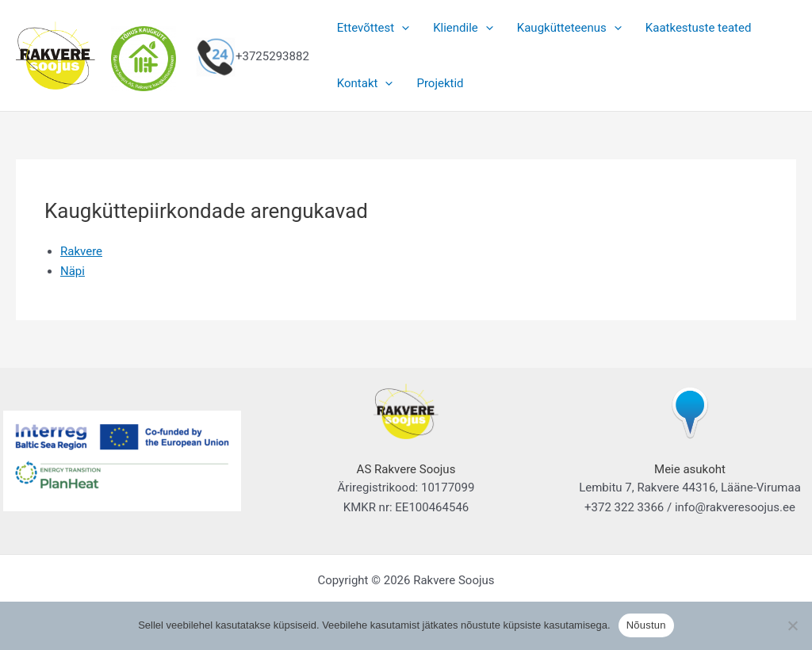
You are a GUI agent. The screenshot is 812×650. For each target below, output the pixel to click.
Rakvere (81, 251)
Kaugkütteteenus (569, 28)
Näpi (73, 271)
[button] (402, 28)
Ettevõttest (373, 28)
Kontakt (365, 83)
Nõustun (646, 625)
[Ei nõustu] (792, 625)
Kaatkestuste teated (699, 28)
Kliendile (463, 28)
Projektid (440, 83)
